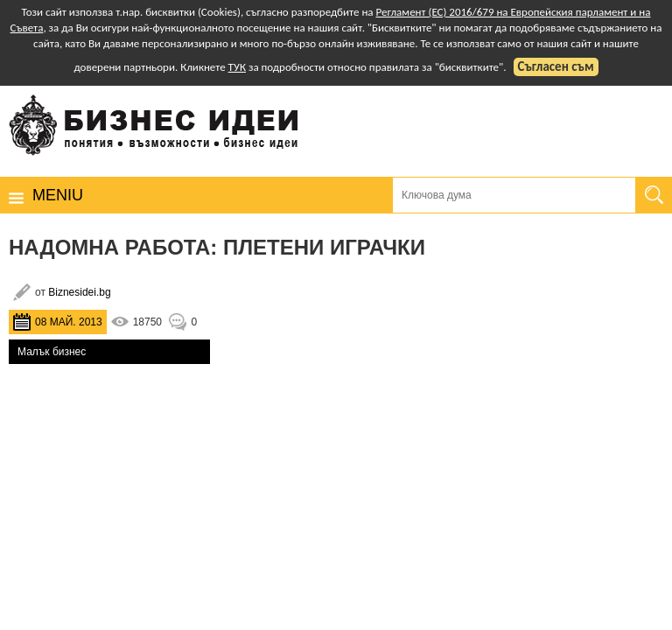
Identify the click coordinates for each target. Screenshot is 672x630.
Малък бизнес (52, 352)
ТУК (237, 67)
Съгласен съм (556, 66)
